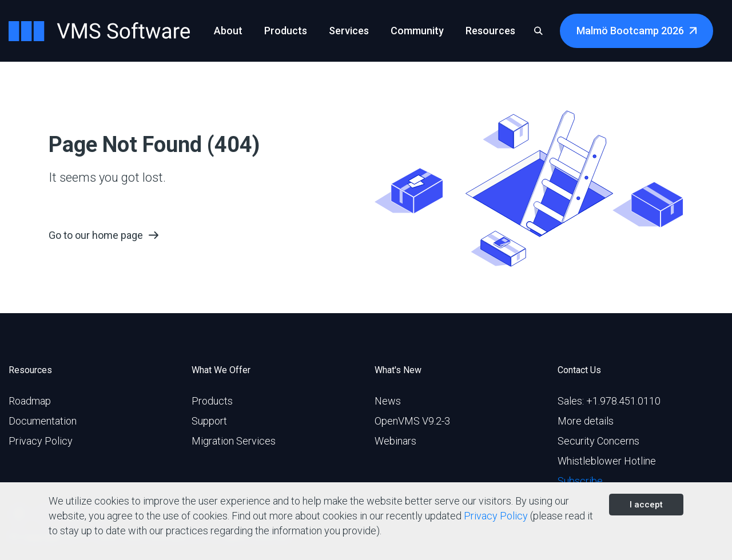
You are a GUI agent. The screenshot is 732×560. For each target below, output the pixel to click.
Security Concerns (598, 441)
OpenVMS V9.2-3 (412, 421)
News (388, 401)
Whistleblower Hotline (607, 461)
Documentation (43, 421)
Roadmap (30, 401)
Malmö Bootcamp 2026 (630, 31)
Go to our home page (96, 235)
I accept (646, 505)
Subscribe (580, 481)
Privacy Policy (41, 441)
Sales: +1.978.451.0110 (609, 401)
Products (212, 401)
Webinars (395, 441)
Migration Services (234, 441)
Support (209, 421)
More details (586, 421)
